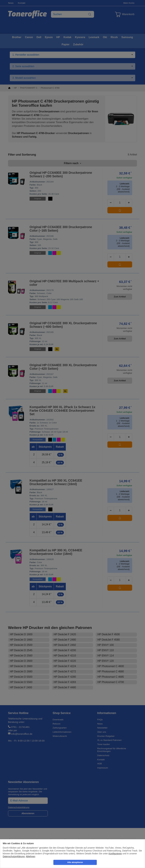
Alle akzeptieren (75, 862)
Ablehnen (30, 856)
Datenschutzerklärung (14, 856)
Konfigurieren (115, 854)
